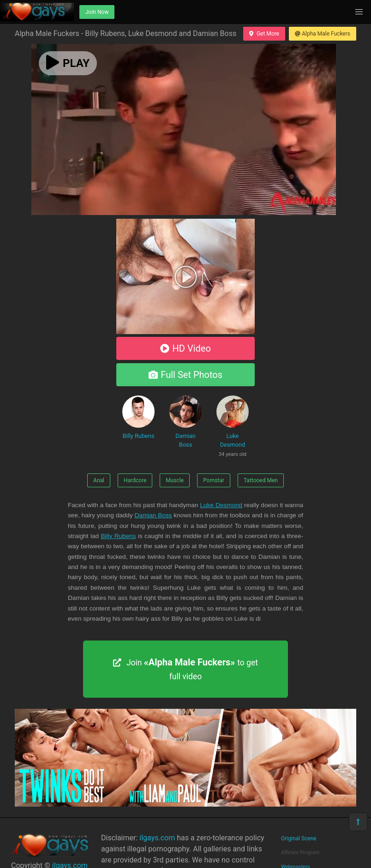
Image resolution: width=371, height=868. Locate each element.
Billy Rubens (138, 417)
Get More (264, 34)
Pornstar (214, 480)
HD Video (185, 348)
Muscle (175, 480)
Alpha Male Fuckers (323, 34)
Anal (99, 480)
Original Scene (299, 838)
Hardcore (135, 480)
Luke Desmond (233, 428)
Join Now (97, 12)
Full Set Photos (185, 375)
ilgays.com (157, 838)
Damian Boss (185, 422)
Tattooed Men (261, 480)
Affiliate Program (300, 853)
